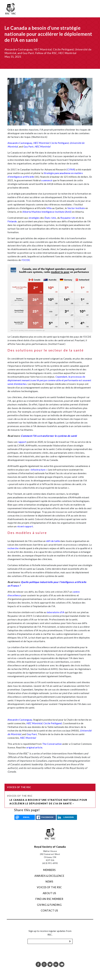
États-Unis (50, 218)
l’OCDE (26, 260)
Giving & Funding (49, 905)
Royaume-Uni (68, 218)
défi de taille (53, 541)
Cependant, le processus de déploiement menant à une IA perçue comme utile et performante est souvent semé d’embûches (49, 380)
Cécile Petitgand (59, 143)
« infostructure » (38, 470)
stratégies (34, 218)
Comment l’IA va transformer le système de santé (49, 436)
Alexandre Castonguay (20, 143)
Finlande (12, 221)
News (49, 882)
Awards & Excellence (49, 876)
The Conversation (52, 744)
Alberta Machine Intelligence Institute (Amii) (47, 212)
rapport (22, 442)
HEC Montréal (41, 143)
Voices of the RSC (20, 796)
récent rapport (25, 526)
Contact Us (49, 911)
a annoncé (47, 180)
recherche (13, 548)
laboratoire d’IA (56, 612)
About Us (49, 893)
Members (49, 870)
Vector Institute (76, 208)
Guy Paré (28, 146)
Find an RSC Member (49, 899)
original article (34, 747)
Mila (49, 208)
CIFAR (71, 169)
